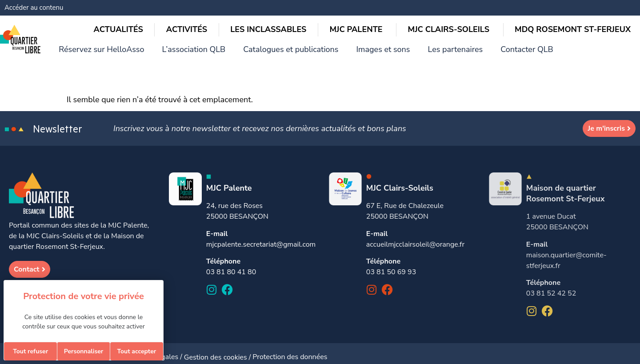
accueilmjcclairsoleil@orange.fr (415, 237)
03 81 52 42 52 (551, 286)
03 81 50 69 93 (391, 265)
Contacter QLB (605, 9)
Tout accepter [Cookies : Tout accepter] (136, 351)
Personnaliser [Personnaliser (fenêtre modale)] (84, 351)
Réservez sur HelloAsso (233, 9)
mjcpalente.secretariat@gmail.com (261, 237)
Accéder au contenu (34, 8)
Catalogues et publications (398, 9)
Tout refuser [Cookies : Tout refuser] (30, 351)
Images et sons (478, 9)
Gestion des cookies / (218, 350)
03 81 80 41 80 (231, 265)
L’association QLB (314, 9)
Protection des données (290, 350)
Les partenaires (542, 9)
